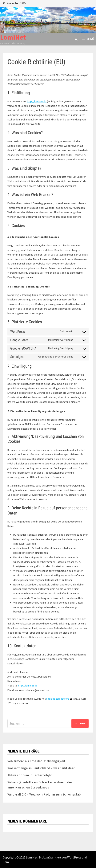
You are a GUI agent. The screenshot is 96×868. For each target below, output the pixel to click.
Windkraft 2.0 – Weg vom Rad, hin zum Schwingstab (44, 794)
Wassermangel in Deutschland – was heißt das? (41, 768)
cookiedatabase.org (58, 699)
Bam (6, 862)
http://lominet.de (37, 101)
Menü (88, 39)
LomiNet (13, 37)
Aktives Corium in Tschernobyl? (29, 775)
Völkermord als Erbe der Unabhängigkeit (36, 761)
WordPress (74, 857)
